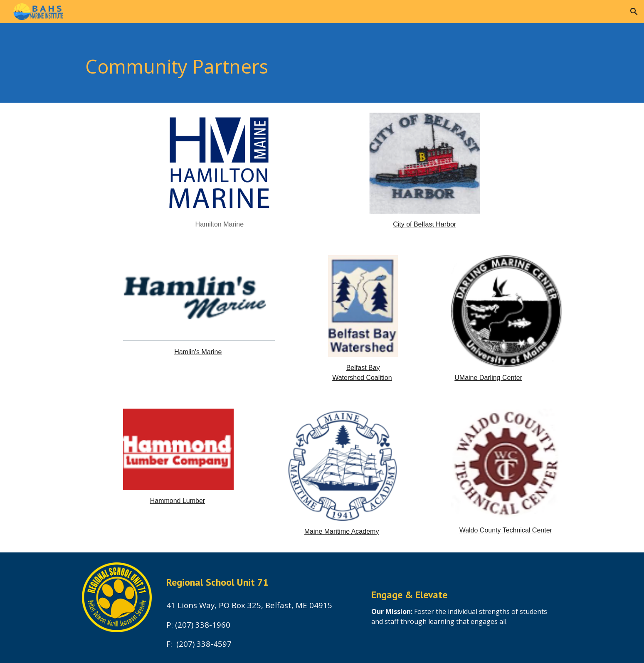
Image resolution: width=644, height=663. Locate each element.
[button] (634, 12)
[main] (301, 63)
